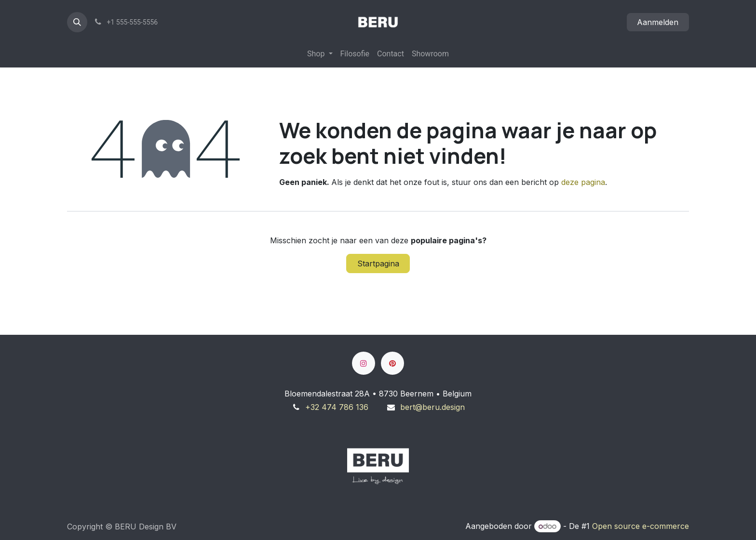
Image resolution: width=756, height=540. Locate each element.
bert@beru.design (432, 407)
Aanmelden (658, 22)
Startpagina (378, 263)
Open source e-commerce (641, 526)
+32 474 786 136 (337, 407)
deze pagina (583, 182)
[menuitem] (320, 54)
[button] (77, 22)
